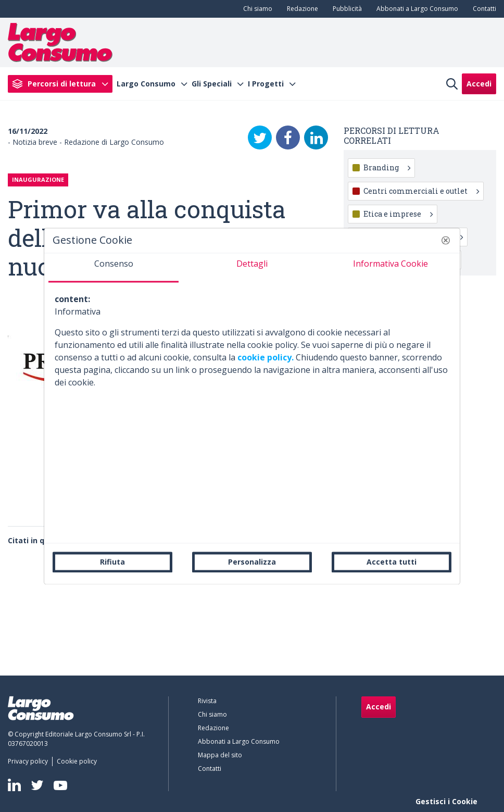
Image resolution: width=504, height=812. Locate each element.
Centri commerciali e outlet (421, 191)
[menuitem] (256, 9)
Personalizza (252, 562)
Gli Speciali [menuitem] (212, 84)
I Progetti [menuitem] (266, 84)
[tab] (114, 268)
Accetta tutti (392, 562)
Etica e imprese (398, 214)
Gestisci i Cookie (446, 801)
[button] (446, 240)
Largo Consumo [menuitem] (146, 84)
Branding (387, 167)
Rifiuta (112, 562)
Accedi (479, 84)
